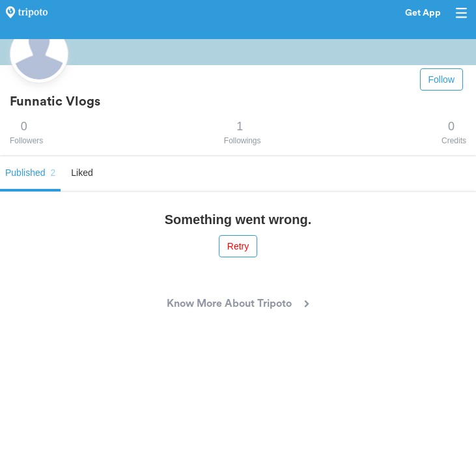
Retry (238, 246)
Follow (441, 79)
